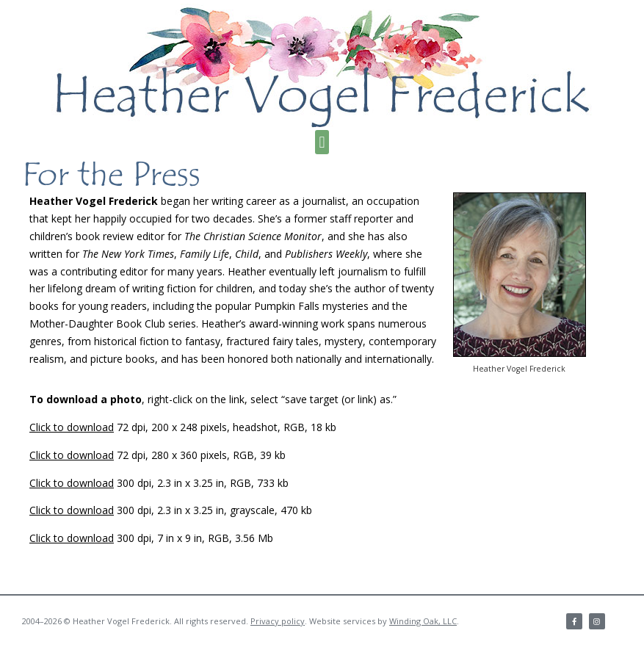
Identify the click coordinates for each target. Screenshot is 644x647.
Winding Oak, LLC (423, 621)
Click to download (72, 427)
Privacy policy (278, 621)
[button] (322, 142)
